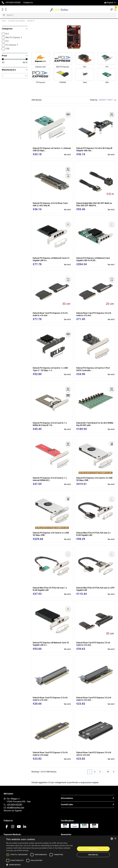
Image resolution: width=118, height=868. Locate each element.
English (110, 3)
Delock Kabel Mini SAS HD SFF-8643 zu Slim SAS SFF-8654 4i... (94, 204)
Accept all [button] (93, 849)
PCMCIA (63, 82)
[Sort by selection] (108, 100)
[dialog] (59, 852)
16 (108, 772)
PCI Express (41, 82)
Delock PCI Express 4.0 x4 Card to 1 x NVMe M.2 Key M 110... (50, 424)
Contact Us (28, 3)
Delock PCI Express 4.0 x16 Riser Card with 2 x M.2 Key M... (50, 204)
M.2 (85, 67)
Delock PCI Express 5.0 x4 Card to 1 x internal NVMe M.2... (50, 479)
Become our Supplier (13, 811)
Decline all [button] (93, 855)
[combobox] (112, 839)
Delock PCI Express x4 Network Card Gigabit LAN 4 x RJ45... (93, 259)
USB (107, 82)
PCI (107, 67)
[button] (40, 865)
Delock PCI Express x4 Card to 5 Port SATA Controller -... (93, 369)
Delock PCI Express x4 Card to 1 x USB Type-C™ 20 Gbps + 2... (50, 369)
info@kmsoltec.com (16, 807)
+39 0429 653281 (15, 805)
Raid (85, 82)
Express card (41, 67)
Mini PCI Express (63, 67)
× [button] (115, 839)
